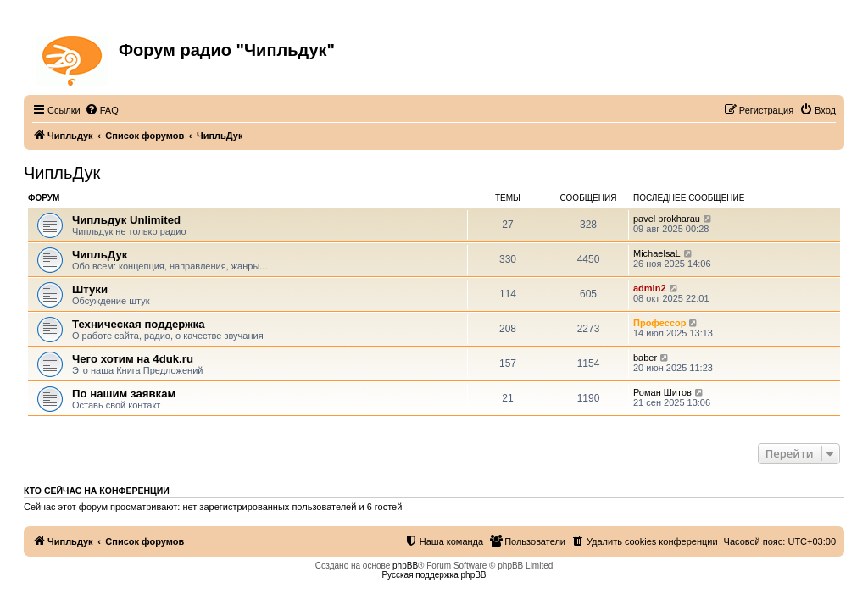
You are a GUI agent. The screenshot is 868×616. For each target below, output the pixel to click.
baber (645, 358)
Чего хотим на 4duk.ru (133, 359)
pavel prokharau (667, 219)
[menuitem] (102, 110)
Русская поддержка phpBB (434, 575)
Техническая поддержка (139, 324)
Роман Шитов (662, 392)
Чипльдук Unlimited (126, 220)
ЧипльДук (62, 173)
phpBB (405, 566)
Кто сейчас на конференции (97, 491)
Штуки (90, 289)
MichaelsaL (657, 253)
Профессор (659, 323)
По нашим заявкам (124, 394)
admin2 (650, 288)
